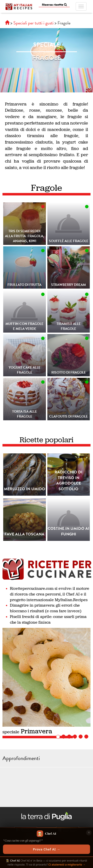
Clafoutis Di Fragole (68, 416)
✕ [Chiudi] (89, 832)
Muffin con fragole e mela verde (24, 326)
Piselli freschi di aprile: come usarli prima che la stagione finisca (48, 619)
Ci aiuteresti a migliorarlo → (67, 864)
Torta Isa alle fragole (25, 414)
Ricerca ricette (54, 5)
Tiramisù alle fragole (69, 326)
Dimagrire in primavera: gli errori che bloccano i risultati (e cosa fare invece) (46, 608)
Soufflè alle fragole (69, 241)
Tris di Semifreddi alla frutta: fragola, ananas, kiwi (25, 236)
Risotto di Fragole (69, 372)
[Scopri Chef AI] (46, 842)
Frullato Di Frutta (24, 285)
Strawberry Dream (68, 285)
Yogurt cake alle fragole (25, 370)
